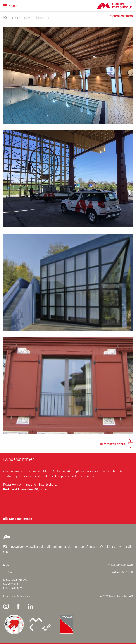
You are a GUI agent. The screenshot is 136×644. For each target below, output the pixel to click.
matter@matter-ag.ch (120, 565)
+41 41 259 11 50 (122, 572)
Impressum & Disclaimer (17, 596)
